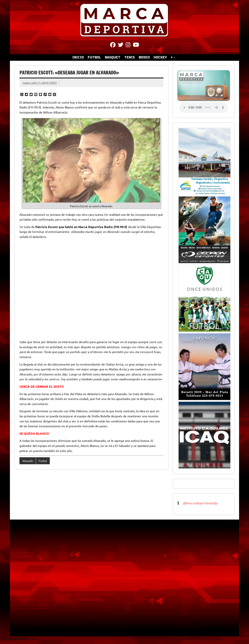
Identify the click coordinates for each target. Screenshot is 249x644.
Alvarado (28, 461)
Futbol (43, 461)
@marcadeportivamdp (200, 503)
